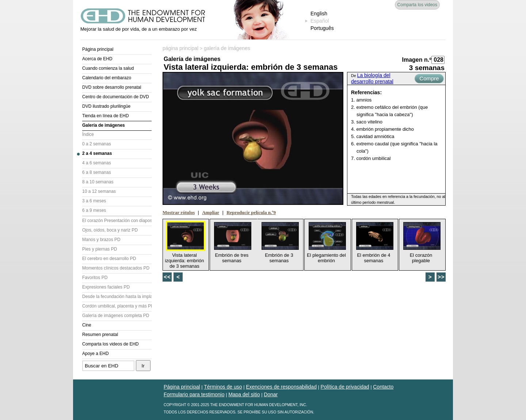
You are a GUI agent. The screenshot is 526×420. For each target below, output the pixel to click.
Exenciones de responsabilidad (281, 387)
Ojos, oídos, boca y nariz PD (110, 230)
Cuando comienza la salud (108, 68)
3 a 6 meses (94, 201)
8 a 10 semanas (98, 182)
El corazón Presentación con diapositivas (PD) (117, 221)
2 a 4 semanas (97, 153)
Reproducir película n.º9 (251, 212)
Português (322, 28)
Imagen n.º (417, 60)
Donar (271, 394)
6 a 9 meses (94, 210)
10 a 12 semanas (99, 191)
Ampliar (211, 212)
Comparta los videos (417, 5)
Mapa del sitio (244, 394)
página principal (180, 48)
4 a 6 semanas (97, 163)
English (319, 14)
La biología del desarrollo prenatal (372, 78)
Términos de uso (223, 387)
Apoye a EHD (96, 354)
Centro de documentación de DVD (116, 97)
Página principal (98, 49)
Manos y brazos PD (101, 240)
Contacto (383, 387)
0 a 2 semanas (97, 144)
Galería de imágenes (104, 125)
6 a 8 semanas (97, 172)
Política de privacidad (345, 387)
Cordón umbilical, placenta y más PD (117, 306)
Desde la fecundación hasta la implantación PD (117, 297)
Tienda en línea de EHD (106, 116)
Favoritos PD (95, 278)
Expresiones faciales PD (106, 287)
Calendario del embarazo (107, 78)
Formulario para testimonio (194, 394)
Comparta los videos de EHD (110, 344)
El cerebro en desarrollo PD (109, 259)
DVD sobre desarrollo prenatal (112, 87)
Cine (87, 325)
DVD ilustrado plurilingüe (106, 106)
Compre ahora (429, 79)
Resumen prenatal (100, 335)
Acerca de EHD (97, 59)
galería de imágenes (227, 48)
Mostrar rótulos (179, 212)
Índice (88, 134)
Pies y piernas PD (100, 249)
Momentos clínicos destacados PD (116, 268)
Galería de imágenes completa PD (116, 316)
